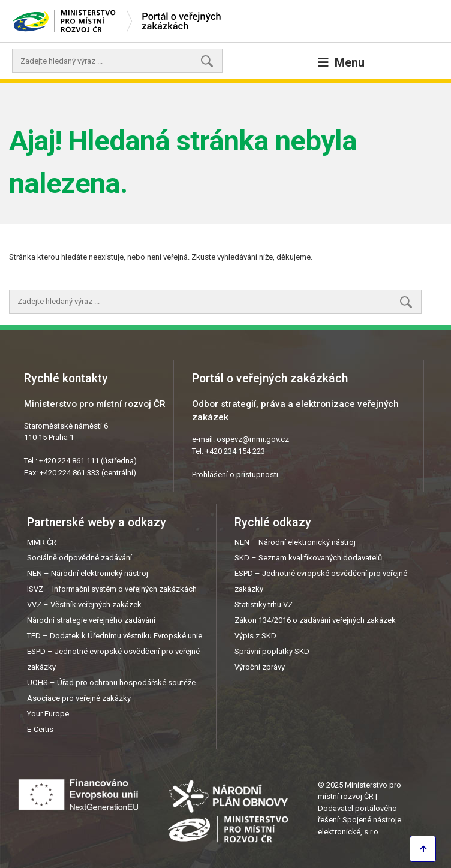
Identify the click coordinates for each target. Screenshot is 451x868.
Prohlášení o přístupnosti (235, 474)
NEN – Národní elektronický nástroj (88, 573)
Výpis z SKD (255, 636)
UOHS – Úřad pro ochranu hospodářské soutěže (111, 682)
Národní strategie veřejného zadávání (91, 620)
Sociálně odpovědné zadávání (79, 558)
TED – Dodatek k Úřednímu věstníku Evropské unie (115, 636)
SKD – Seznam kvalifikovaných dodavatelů (308, 558)
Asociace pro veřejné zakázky (79, 698)
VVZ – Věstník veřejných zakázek (84, 605)
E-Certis (40, 729)
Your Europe (48, 714)
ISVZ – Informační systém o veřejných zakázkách (112, 589)
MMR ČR (42, 542)
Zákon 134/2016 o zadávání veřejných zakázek (315, 620)
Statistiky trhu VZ (264, 605)
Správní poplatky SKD (272, 651)
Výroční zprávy (260, 667)
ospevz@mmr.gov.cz (253, 439)
